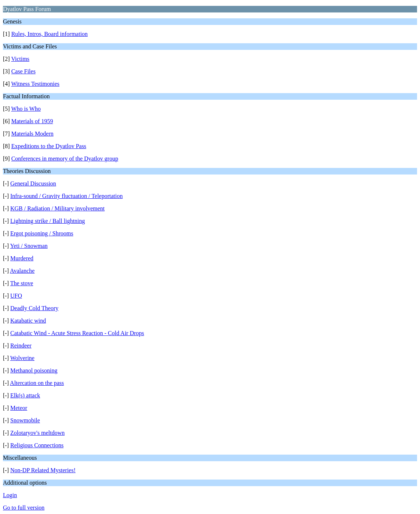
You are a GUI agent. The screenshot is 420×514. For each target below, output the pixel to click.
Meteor (19, 408)
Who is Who (26, 109)
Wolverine (22, 358)
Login (10, 495)
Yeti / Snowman (29, 246)
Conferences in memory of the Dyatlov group (65, 159)
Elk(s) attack (25, 395)
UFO (16, 296)
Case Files (23, 71)
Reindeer (21, 346)
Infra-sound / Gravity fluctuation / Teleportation (67, 196)
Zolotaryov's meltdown (37, 433)
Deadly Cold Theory (34, 308)
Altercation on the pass (37, 383)
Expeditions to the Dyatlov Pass (49, 146)
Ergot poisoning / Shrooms (42, 233)
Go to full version (24, 508)
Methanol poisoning (34, 370)
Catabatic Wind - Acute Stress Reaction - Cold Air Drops (77, 333)
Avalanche (22, 271)
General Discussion (33, 183)
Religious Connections (37, 445)
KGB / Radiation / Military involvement (57, 208)
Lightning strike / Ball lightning (48, 221)
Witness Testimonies (35, 84)
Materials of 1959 (32, 121)
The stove (22, 283)
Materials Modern (32, 134)
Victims (20, 59)
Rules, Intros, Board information (50, 34)
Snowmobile (25, 420)
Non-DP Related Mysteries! (43, 470)
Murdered (22, 258)
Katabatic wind (28, 321)
